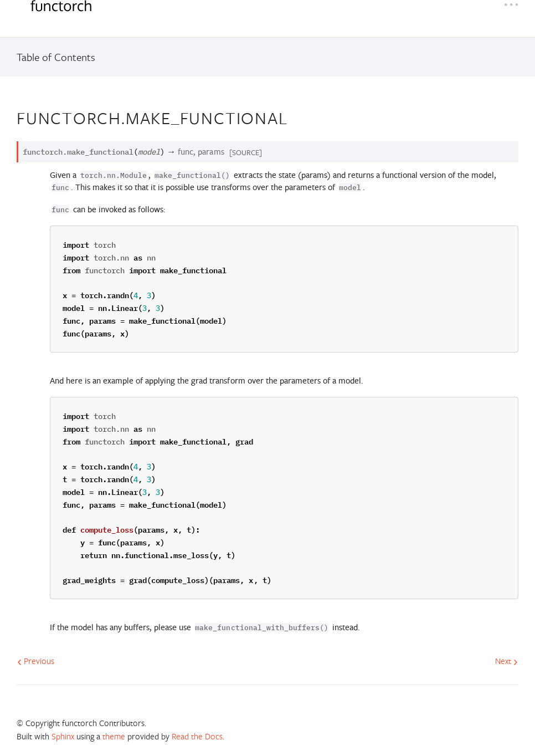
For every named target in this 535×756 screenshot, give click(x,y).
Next (506, 661)
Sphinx (63, 736)
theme (114, 736)
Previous (36, 661)
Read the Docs (197, 736)
